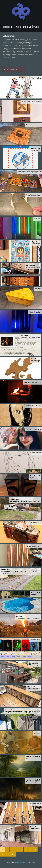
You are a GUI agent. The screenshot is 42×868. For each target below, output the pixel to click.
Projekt (26, 27)
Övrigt (36, 27)
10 (8, 854)
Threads (6, 58)
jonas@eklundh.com (21, 862)
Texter (17, 27)
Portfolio (7, 27)
